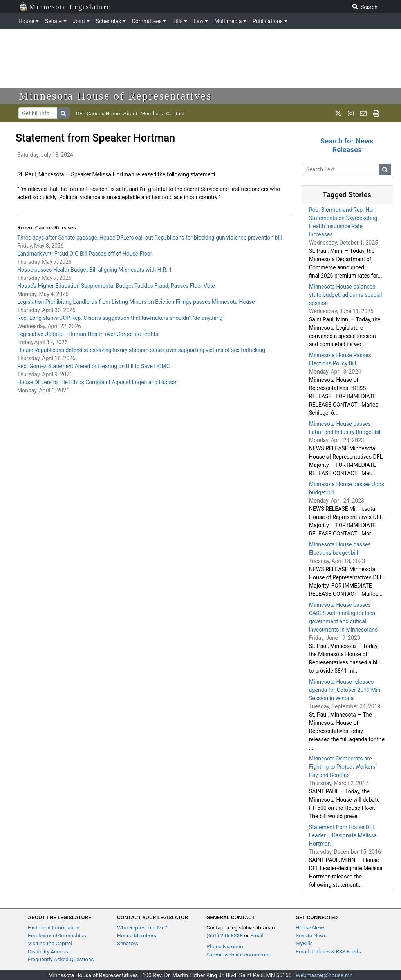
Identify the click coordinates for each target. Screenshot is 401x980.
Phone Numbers (225, 946)
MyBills (304, 943)
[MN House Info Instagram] (351, 113)
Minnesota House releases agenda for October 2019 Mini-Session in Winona (346, 690)
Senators (128, 943)
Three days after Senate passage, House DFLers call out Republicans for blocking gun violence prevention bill (150, 238)
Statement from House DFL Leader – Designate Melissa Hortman (343, 835)
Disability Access (48, 951)
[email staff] (363, 113)
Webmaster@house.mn (324, 975)
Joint (79, 21)
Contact (175, 113)
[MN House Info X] (338, 113)
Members (152, 113)
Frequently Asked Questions (61, 959)
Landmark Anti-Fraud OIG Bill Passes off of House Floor (85, 254)
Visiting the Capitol (50, 943)
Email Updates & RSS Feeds (328, 951)
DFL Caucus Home (98, 113)
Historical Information (54, 927)
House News (311, 927)
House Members (137, 935)
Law (199, 21)
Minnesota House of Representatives (115, 96)
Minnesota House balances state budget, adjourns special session (345, 295)
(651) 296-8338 (225, 935)
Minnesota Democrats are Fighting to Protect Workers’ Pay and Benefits (343, 767)
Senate (53, 21)
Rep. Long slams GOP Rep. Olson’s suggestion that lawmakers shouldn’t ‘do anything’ (120, 318)
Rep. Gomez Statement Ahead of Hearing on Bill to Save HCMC (94, 366)
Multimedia (228, 21)
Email (257, 935)
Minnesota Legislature (65, 6)
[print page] (376, 113)
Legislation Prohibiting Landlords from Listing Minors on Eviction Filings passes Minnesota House (136, 302)
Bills (177, 21)
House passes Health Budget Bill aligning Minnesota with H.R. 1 (95, 270)
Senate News (311, 935)
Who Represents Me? (142, 927)
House (26, 21)
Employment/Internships (57, 935)
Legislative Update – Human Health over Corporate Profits (88, 334)
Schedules (108, 21)
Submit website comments (238, 955)
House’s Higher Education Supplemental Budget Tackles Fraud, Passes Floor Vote (116, 286)
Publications (268, 21)
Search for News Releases (347, 145)
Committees (147, 21)
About (130, 113)
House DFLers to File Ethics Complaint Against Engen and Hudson (98, 382)
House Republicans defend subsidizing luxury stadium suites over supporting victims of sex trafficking (142, 350)
